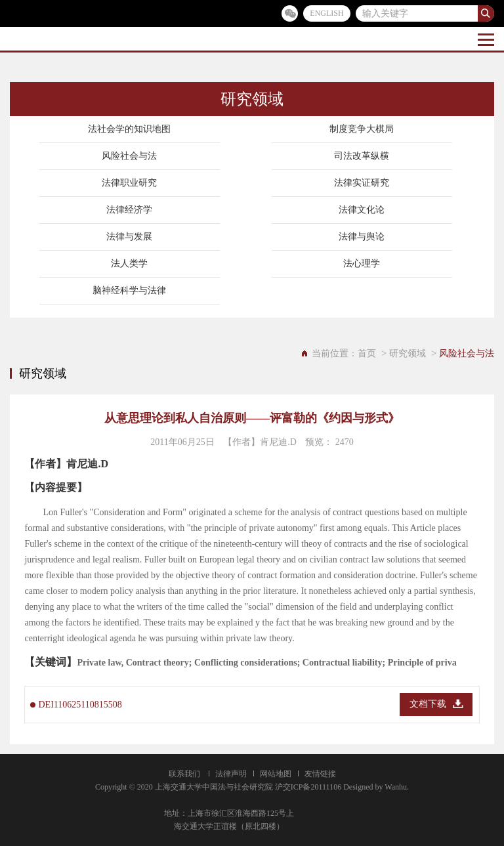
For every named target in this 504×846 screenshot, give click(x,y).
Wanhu (396, 787)
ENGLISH (326, 13)
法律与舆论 (362, 237)
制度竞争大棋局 (362, 129)
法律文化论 (362, 210)
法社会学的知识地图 (129, 129)
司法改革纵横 (362, 156)
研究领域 (408, 353)
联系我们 (184, 774)
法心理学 (362, 264)
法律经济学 (129, 210)
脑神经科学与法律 (129, 290)
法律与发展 (129, 237)
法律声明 (231, 774)
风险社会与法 (129, 156)
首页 (367, 353)
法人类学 (129, 264)
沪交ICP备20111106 (308, 787)
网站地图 (276, 774)
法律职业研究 (129, 183)
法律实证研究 (362, 183)
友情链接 (320, 774)
